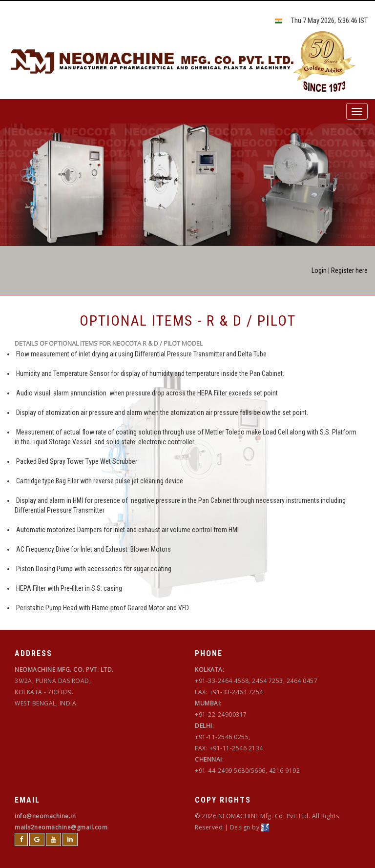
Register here (349, 270)
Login (319, 270)
